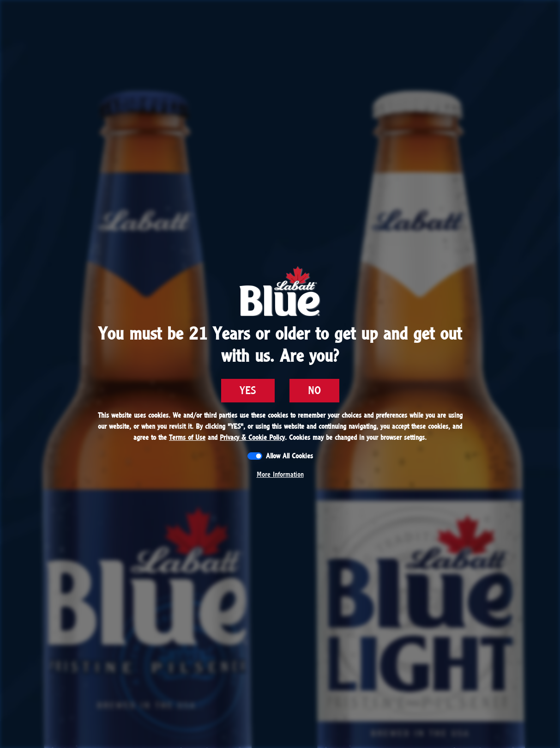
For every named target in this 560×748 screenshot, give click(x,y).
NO (314, 391)
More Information (280, 474)
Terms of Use (187, 438)
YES (248, 391)
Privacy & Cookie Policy (252, 438)
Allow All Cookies (289, 456)
